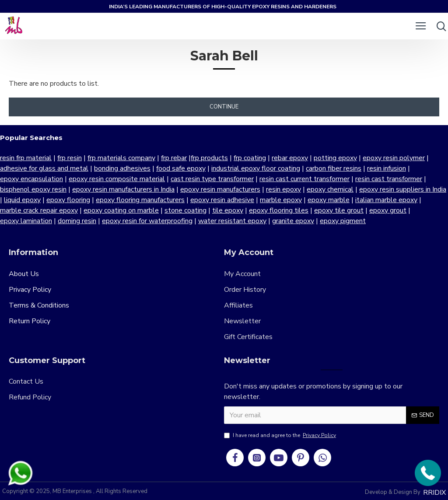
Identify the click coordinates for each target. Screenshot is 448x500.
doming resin (77, 221)
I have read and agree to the (281, 435)
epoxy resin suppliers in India (403, 189)
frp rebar (174, 158)
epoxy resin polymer (394, 158)
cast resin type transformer (212, 179)
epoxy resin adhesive (222, 200)
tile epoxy (228, 210)
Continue (224, 107)
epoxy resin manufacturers (220, 189)
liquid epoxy (22, 200)
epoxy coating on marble (121, 210)
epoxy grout (388, 210)
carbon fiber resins (334, 168)
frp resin (70, 158)
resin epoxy (283, 189)
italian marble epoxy (386, 200)
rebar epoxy (290, 158)
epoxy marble (329, 200)
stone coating (185, 210)
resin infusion (387, 168)
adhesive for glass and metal (44, 168)
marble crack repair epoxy (39, 210)
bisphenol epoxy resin (33, 189)
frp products (209, 158)
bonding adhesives (122, 168)
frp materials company (121, 158)
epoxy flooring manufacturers (140, 200)
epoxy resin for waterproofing (147, 221)
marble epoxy (281, 200)
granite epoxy (293, 221)
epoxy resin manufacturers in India (123, 189)
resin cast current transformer (304, 179)
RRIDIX (434, 493)
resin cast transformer (389, 179)
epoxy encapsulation (31, 179)
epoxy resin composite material (117, 179)
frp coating (250, 158)
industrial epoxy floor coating (256, 168)
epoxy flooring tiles (279, 210)
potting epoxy (335, 158)
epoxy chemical (330, 189)
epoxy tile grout (339, 210)
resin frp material (26, 158)
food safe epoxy (181, 168)
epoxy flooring (68, 200)
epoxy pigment (343, 221)
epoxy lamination (26, 221)
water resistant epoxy (232, 221)
